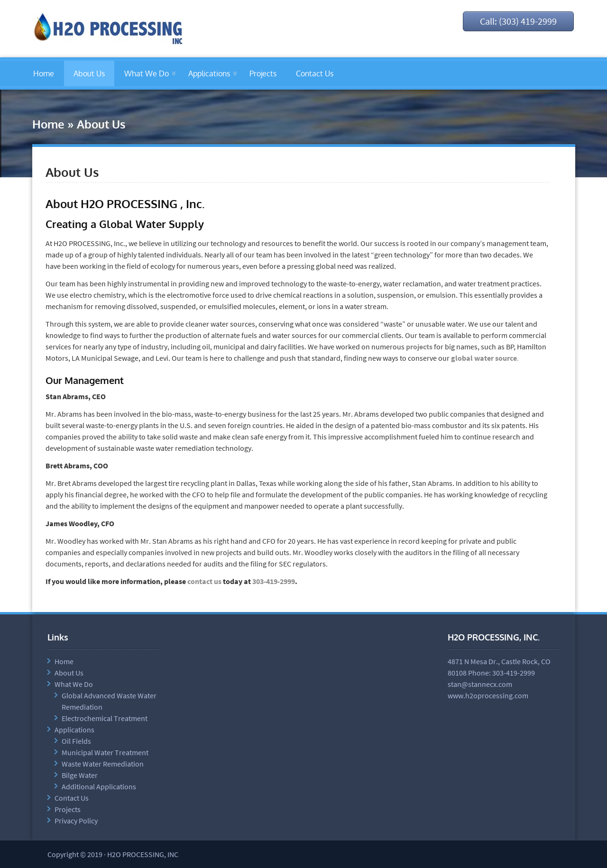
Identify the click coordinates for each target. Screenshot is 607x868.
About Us (89, 73)
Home (44, 73)
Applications (209, 73)
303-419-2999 (274, 581)
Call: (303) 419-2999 (518, 21)
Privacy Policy (76, 821)
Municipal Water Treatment (105, 752)
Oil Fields (76, 741)
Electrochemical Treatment (105, 718)
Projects (263, 73)
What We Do (147, 73)
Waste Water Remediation (103, 764)
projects (419, 347)
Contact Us (315, 73)
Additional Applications (99, 786)
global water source (484, 358)
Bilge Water (80, 775)
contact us (204, 581)
